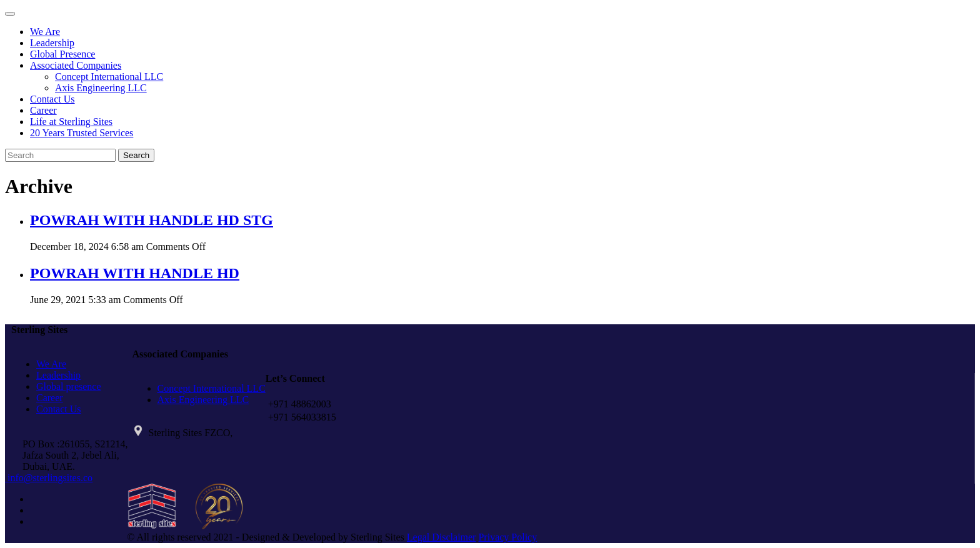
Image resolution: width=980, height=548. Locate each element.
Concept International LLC (109, 77)
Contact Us (52, 99)
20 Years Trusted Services (82, 133)
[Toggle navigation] (10, 14)
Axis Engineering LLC (101, 88)
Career (43, 110)
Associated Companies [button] (76, 65)
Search (136, 155)
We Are (45, 32)
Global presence (69, 386)
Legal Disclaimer (442, 537)
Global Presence (62, 54)
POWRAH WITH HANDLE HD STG (152, 220)
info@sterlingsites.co (49, 478)
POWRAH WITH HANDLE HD (135, 273)
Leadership (52, 43)
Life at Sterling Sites (71, 122)
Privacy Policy (507, 537)
